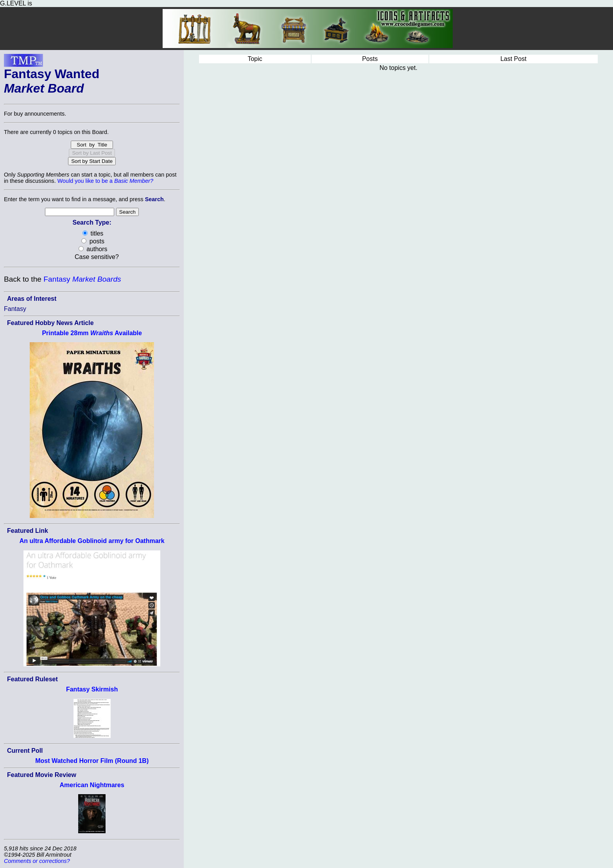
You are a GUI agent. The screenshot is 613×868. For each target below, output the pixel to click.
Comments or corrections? (37, 861)
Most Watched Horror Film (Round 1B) (92, 761)
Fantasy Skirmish (92, 689)
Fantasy (82, 279)
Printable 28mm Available (92, 333)
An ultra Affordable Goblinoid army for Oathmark (92, 541)
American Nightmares (92, 785)
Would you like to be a (105, 181)
